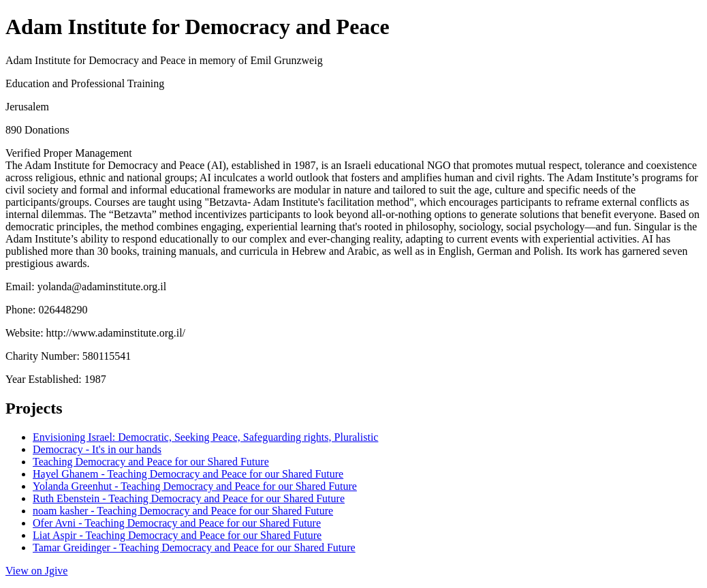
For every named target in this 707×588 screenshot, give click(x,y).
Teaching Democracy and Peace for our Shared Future (151, 462)
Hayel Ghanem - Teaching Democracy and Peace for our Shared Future (188, 474)
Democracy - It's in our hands (97, 449)
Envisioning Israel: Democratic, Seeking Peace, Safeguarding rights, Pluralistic (205, 437)
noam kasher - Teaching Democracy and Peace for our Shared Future (183, 511)
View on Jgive (36, 571)
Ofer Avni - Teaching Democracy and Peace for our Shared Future (177, 523)
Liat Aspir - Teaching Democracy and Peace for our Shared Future (177, 535)
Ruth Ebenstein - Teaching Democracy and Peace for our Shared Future (189, 498)
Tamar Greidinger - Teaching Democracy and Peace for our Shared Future (194, 547)
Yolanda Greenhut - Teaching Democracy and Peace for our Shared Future (195, 486)
